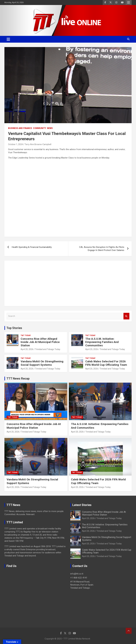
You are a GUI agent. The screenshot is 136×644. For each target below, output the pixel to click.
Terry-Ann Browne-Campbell (38, 144)
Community (39, 128)
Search (126, 316)
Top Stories (14, 328)
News (50, 128)
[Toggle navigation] (8, 39)
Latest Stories (82, 505)
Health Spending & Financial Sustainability (32, 247)
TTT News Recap (18, 379)
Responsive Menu (128, 2)
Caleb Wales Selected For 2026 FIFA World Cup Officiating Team (106, 363)
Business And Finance (20, 128)
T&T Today (26, 335)
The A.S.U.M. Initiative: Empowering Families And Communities (102, 342)
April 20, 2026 (27, 349)
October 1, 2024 (15, 144)
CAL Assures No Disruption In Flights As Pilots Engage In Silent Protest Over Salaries (102, 249)
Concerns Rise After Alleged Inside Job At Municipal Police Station (40, 342)
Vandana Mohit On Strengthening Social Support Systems (42, 363)
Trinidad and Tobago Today (48, 349)
